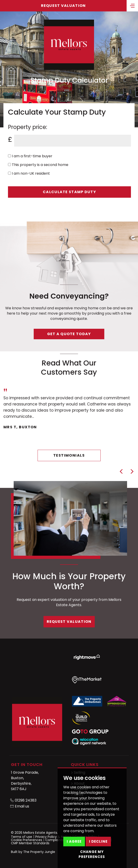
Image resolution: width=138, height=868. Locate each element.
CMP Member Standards (30, 843)
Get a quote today (69, 334)
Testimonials (69, 455)
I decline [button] (98, 841)
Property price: (28, 127)
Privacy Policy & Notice (53, 837)
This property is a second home (38, 165)
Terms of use (22, 837)
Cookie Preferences (27, 840)
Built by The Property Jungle (33, 852)
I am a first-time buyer (30, 156)
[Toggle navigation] (132, 5)
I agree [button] (74, 841)
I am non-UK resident (29, 173)
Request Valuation (63, 6)
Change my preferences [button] (92, 854)
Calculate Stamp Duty (69, 192)
